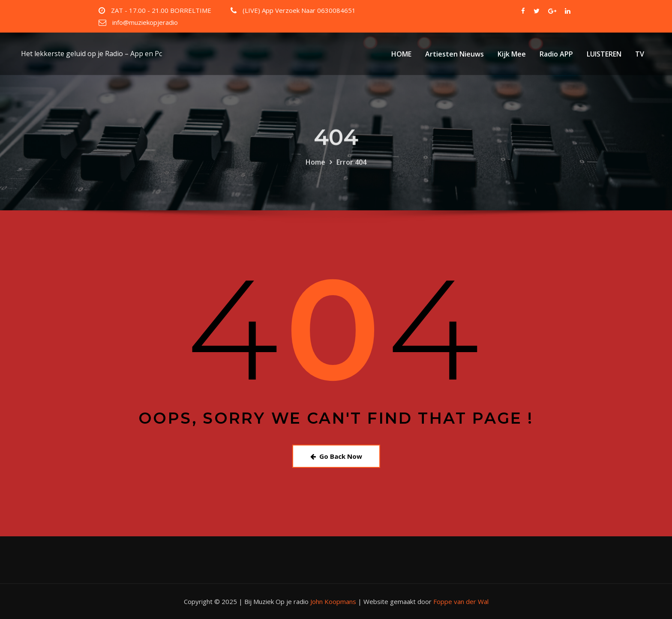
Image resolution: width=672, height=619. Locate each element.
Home (315, 171)
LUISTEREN (604, 54)
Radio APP (556, 54)
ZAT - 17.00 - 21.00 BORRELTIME (161, 10)
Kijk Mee (512, 54)
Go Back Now (336, 456)
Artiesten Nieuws (454, 54)
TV (640, 54)
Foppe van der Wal (461, 601)
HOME (401, 54)
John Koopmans (333, 601)
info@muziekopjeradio (145, 22)
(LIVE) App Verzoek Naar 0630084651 (299, 10)
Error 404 (351, 171)
